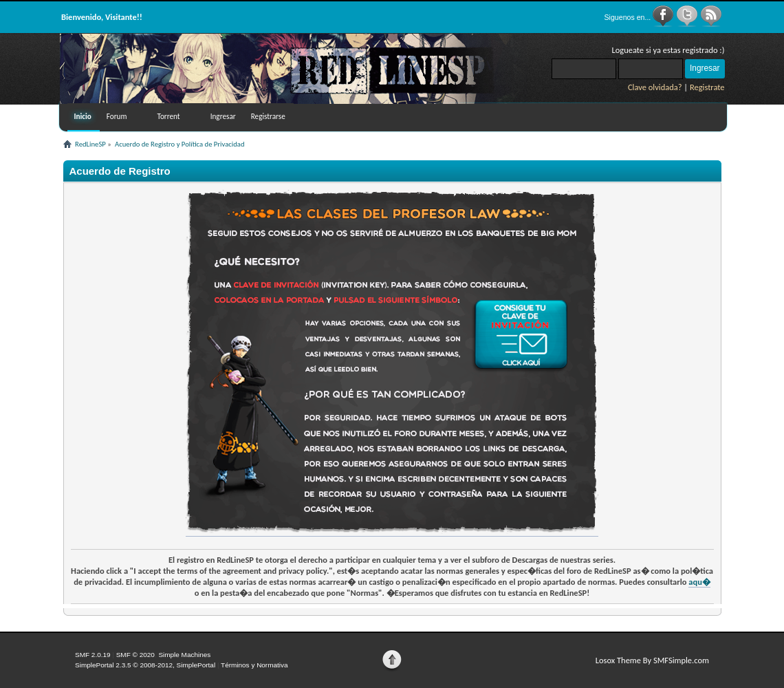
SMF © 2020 (135, 655)
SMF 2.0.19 (93, 655)
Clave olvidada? (655, 87)
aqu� (699, 582)
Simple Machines (184, 655)
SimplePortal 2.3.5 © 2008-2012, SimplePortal (145, 665)
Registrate (707, 87)
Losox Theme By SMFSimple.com (652, 660)
